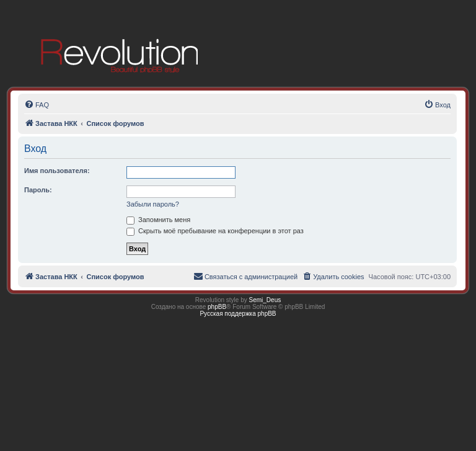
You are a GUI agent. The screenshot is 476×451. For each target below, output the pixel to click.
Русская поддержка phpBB (238, 314)
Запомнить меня (158, 220)
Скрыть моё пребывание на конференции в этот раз (215, 231)
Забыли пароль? (153, 204)
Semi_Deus (265, 300)
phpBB (217, 307)
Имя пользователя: (57, 171)
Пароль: (38, 190)
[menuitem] (37, 105)
